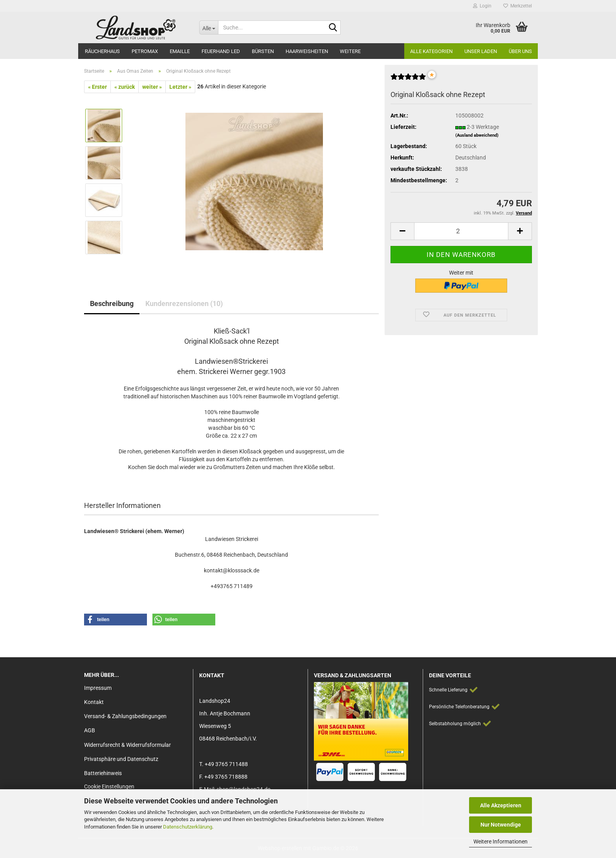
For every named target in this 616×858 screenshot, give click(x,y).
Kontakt (94, 702)
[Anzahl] (461, 231)
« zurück (125, 87)
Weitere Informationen (500, 841)
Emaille (180, 51)
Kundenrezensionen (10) (184, 303)
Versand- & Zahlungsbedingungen (125, 716)
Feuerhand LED (221, 51)
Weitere (350, 51)
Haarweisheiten (307, 51)
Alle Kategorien (431, 51)
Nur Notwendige (501, 825)
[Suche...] (209, 27)
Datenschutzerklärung (188, 827)
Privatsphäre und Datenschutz (121, 759)
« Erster (97, 87)
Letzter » (180, 87)
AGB (90, 730)
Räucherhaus (102, 51)
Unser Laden (481, 51)
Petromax (145, 51)
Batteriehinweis (103, 773)
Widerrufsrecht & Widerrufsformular (127, 745)
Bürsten (263, 51)
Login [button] (482, 6)
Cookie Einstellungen (109, 786)
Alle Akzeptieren (501, 805)
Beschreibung (112, 303)
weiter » (152, 87)
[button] (402, 231)
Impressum (98, 688)
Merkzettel (518, 6)
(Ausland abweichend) (477, 135)
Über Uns (520, 51)
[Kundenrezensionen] (408, 80)
